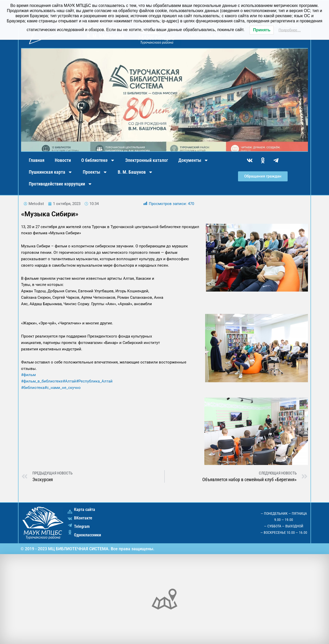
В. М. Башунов (135, 172)
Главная (37, 160)
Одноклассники (88, 535)
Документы (193, 160)
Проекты (95, 172)
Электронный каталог (147, 160)
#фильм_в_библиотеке (42, 381)
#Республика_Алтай (94, 381)
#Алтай (69, 381)
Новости (63, 160)
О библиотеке (98, 160)
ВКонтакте (83, 518)
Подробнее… (290, 30)
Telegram (82, 526)
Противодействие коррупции (61, 184)
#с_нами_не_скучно (63, 388)
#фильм (28, 375)
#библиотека (33, 388)
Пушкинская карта (51, 172)
